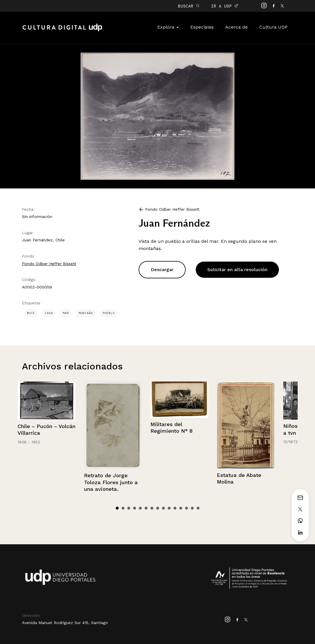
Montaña (86, 313)
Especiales (202, 27)
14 (192, 508)
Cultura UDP (273, 27)
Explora (168, 27)
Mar (66, 313)
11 (175, 508)
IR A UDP (224, 6)
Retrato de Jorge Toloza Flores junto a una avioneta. (111, 482)
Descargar (162, 270)
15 (198, 508)
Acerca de (236, 27)
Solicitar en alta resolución (237, 270)
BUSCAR (189, 6)
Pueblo (109, 313)
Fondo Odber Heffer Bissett (49, 264)
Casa (49, 313)
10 (169, 508)
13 (187, 508)
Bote (31, 313)
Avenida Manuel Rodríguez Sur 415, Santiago (65, 623)
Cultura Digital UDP (62, 31)
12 (181, 508)
